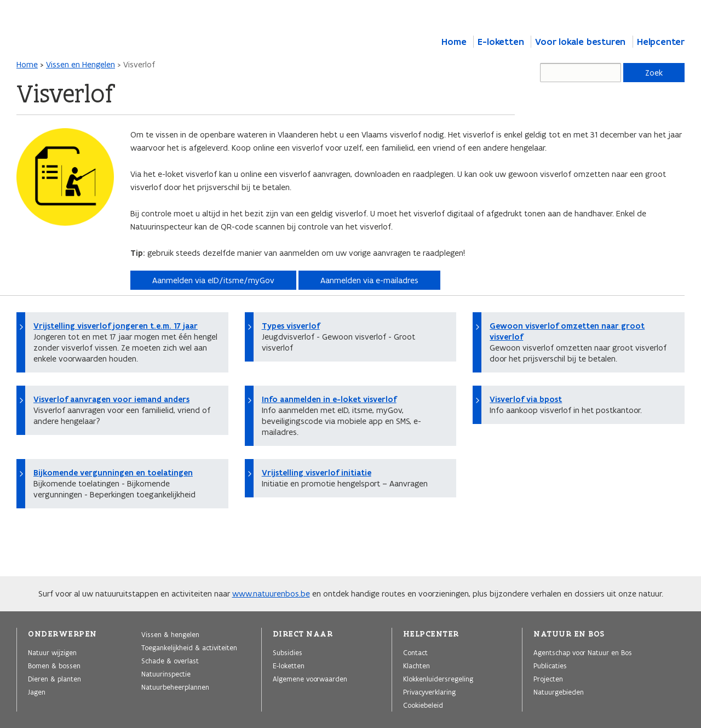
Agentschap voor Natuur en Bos (583, 652)
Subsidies (288, 652)
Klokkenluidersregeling (438, 679)
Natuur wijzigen (52, 652)
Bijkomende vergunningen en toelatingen (113, 473)
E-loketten (501, 42)
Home (454, 42)
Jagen (37, 692)
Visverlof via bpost (526, 399)
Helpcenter (661, 42)
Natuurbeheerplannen (175, 687)
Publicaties (550, 666)
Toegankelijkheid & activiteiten (189, 647)
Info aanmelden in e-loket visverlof (329, 399)
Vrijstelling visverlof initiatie (317, 473)
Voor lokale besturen (580, 42)
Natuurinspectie (166, 674)
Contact (415, 652)
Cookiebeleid (423, 705)
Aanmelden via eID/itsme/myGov (213, 280)
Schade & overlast (170, 661)
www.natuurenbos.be (271, 594)
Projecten (548, 679)
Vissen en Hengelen (81, 64)
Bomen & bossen (54, 666)
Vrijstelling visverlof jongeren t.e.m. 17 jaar (116, 326)
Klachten (416, 666)
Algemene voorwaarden (310, 679)
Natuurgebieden (559, 692)
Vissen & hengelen (170, 634)
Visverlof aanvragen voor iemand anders (111, 399)
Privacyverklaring (429, 692)
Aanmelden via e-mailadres (369, 280)
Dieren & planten (54, 679)
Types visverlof (291, 326)
